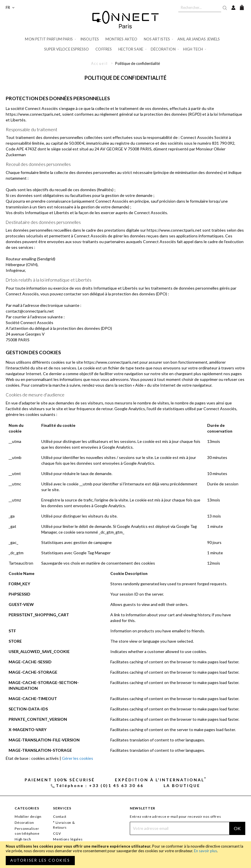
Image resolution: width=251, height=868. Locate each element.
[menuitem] (51, 39)
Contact (60, 816)
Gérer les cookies (78, 758)
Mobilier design (28, 816)
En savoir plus (205, 851)
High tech (23, 839)
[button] (10, 8)
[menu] (125, 44)
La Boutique (182, 785)
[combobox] (200, 7)
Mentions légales (68, 839)
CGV (57, 833)
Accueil (100, 63)
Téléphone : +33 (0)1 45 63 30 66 (100, 785)
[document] (125, 855)
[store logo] (125, 20)
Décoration (24, 823)
